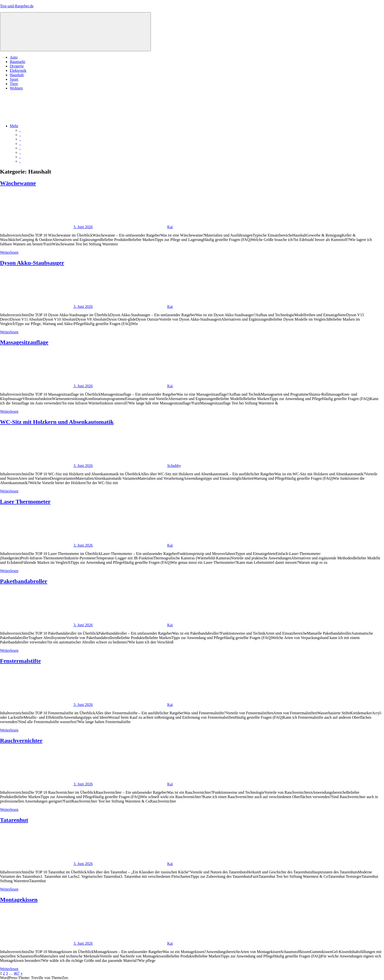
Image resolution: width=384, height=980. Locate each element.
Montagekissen (19, 900)
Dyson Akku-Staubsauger (32, 263)
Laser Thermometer (25, 502)
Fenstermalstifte (20, 661)
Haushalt (17, 75)
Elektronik (18, 70)
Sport (14, 79)
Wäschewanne (18, 183)
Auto (14, 57)
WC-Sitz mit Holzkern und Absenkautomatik (57, 422)
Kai (170, 227)
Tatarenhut (14, 820)
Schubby (174, 466)
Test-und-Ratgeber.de (17, 6)
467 (17, 973)
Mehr (51, 126)
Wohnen (16, 88)
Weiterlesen (9, 252)
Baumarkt (18, 62)
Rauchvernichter (21, 741)
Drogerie (17, 66)
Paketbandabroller (24, 581)
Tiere (14, 84)
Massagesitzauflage (24, 342)
